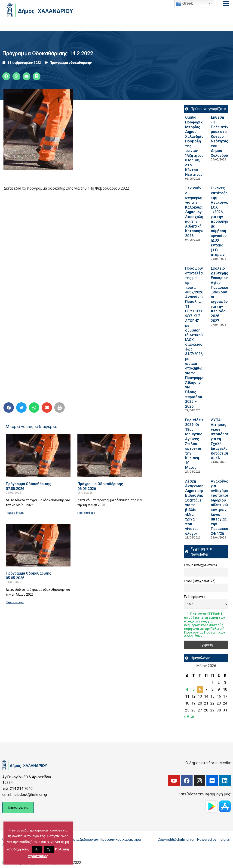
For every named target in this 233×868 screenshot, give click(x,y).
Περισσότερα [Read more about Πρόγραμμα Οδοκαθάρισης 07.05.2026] (15, 513)
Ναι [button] (37, 849)
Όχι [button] (49, 849)
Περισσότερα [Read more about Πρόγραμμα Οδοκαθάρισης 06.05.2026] (86, 513)
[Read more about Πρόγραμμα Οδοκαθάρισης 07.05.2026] (38, 456)
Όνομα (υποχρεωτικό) (200, 565)
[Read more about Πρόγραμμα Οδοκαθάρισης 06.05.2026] (110, 456)
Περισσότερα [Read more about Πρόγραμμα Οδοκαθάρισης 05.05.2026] (15, 602)
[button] (6, 76)
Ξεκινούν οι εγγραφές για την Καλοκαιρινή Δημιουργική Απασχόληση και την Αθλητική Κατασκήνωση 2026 (198, 212)
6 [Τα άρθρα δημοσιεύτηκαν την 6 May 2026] (200, 689)
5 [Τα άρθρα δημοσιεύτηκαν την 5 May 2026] (194, 689)
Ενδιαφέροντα (195, 597)
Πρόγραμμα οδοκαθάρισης (71, 63)
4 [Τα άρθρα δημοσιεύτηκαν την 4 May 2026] (187, 689)
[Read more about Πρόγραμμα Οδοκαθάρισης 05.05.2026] (38, 545)
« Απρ (189, 716)
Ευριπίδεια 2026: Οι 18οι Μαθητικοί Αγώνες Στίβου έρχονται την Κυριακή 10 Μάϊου (195, 444)
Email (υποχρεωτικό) (200, 581)
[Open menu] (226, 3)
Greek (184, 4)
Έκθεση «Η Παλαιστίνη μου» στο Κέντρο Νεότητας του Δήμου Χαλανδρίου (221, 136)
